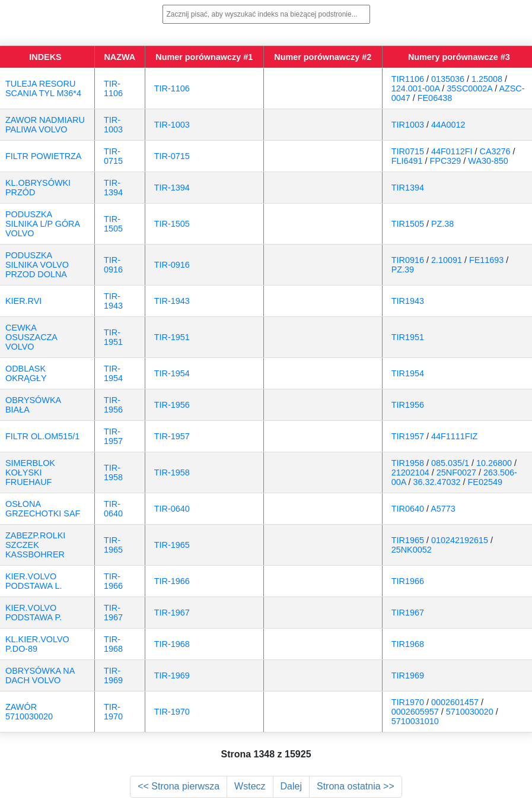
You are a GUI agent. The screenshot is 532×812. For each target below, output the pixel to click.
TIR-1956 (113, 405)
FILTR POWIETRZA (43, 156)
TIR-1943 (113, 301)
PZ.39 (403, 269)
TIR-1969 (113, 675)
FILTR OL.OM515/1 (42, 436)
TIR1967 (408, 613)
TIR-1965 (113, 545)
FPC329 (446, 161)
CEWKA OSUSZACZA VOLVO (31, 337)
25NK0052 (412, 550)
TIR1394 (408, 188)
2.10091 (447, 260)
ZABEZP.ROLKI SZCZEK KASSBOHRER (35, 545)
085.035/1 (450, 463)
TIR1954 (408, 373)
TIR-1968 (113, 644)
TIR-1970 (113, 712)
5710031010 (415, 721)
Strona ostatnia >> (356, 786)
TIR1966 (408, 581)
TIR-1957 (113, 436)
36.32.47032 (437, 482)
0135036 (448, 79)
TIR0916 (408, 260)
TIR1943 (408, 301)
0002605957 (415, 712)
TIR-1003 (113, 125)
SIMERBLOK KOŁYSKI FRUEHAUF (30, 472)
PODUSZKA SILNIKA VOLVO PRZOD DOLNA (37, 265)
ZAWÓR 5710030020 (29, 712)
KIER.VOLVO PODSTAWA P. (34, 613)
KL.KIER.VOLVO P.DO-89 (37, 644)
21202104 (410, 472)
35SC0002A (469, 88)
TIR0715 (408, 151)
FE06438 (435, 98)
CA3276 (495, 151)
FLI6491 (407, 161)
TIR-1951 (113, 337)
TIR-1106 (113, 88)
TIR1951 (408, 337)
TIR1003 (408, 125)
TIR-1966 (113, 581)
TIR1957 (408, 436)
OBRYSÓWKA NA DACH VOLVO (40, 675)
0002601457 (455, 702)
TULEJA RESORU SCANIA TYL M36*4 (43, 88)
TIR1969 (408, 675)
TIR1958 (408, 463)
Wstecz (250, 786)
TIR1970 (408, 702)
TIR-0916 (113, 265)
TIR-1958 (113, 472)
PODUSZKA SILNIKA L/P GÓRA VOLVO (42, 224)
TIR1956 (408, 405)
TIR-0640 (113, 509)
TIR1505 (408, 224)
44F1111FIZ (454, 436)
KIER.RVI (23, 301)
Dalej (291, 786)
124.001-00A (416, 88)
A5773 (443, 509)
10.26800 (494, 463)
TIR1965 (408, 540)
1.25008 (487, 79)
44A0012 (448, 125)
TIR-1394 (113, 188)
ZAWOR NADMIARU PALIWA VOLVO (45, 125)
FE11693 (486, 260)
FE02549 (485, 482)
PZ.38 (442, 224)
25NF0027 (456, 472)
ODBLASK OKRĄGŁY (26, 373)
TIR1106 (408, 79)
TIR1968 (408, 644)
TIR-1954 (113, 373)
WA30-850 (488, 161)
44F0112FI (452, 151)
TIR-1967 (113, 613)
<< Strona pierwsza (179, 786)
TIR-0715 (113, 156)
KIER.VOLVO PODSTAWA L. (34, 581)
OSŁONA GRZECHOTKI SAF (43, 509)
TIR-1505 (113, 224)
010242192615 (460, 540)
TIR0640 (408, 509)
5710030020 (470, 712)
